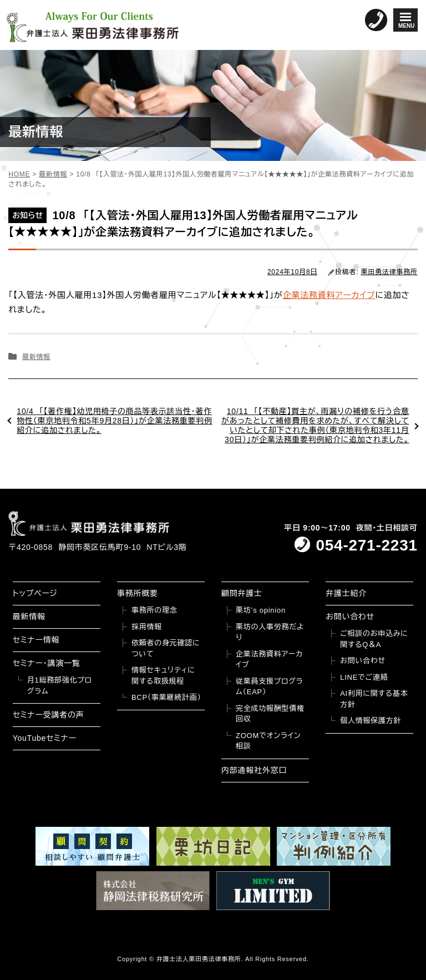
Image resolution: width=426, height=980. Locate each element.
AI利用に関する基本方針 (374, 699)
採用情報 (147, 627)
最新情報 (36, 357)
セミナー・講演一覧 (47, 663)
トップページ (35, 593)
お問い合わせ (350, 617)
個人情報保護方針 (371, 721)
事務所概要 (138, 593)
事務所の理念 (154, 610)
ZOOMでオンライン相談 (268, 741)
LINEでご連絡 (364, 677)
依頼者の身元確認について (166, 648)
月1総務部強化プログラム (60, 686)
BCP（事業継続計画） (166, 697)
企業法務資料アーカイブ (329, 295)
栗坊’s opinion (261, 610)
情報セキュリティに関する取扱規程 (163, 676)
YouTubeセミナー (45, 738)
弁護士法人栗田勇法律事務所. (200, 959)
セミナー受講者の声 (49, 715)
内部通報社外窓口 (254, 770)
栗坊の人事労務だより (270, 632)
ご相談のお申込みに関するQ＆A (374, 639)
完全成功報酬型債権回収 (270, 714)
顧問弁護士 (242, 593)
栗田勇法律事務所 (389, 272)
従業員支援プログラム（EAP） (269, 687)
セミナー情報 (36, 640)
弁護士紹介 (346, 593)
